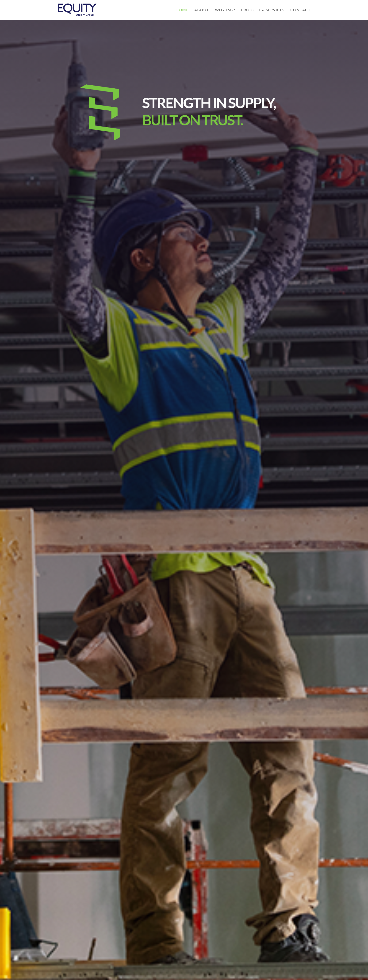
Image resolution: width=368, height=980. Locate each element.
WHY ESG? (225, 10)
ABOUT (202, 10)
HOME (182, 10)
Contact (301, 10)
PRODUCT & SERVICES (263, 10)
